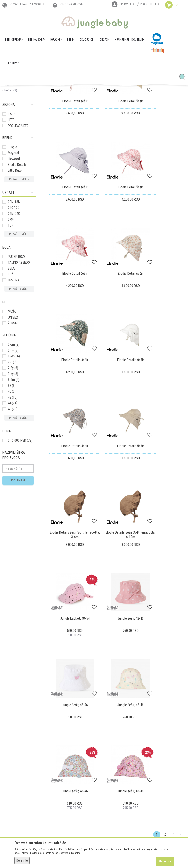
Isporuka (102, 728)
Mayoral (13, 237)
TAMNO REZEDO (19, 347)
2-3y (13, 452)
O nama (8, 721)
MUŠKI (12, 396)
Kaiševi (9, 123)
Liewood (14, 243)
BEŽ (10, 359)
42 (13, 482)
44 (13, 488)
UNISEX (13, 402)
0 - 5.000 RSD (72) (20, 525)
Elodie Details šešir (71, 332)
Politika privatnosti (62, 768)
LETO (11, 204)
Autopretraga (109, 109)
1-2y (14, 441)
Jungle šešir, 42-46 (118, 487)
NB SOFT (103, 855)
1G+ (11, 310)
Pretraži (18, 565)
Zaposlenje (10, 728)
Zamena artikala (107, 735)
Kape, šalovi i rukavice (18, 143)
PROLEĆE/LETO (18, 210)
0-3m (14, 429)
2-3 (12, 446)
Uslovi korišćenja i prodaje (67, 728)
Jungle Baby (10, 91)
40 (12, 476)
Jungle (12, 231)
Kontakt (8, 735)
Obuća (10, 175)
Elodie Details (17, 249)
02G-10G (14, 292)
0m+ (13, 435)
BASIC (12, 198)
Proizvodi (26, 91)
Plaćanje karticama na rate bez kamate (70, 758)
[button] (184, 77)
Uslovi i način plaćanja (65, 749)
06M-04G (14, 298)
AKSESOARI (59, 91)
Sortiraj (129, 109)
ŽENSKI (13, 408)
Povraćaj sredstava (110, 749)
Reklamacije (105, 742)
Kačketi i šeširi (15, 158)
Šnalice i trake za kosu (18, 132)
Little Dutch (16, 255)
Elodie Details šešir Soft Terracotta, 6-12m (164, 411)
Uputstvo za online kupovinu (69, 742)
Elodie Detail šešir (70, 177)
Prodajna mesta (13, 742)
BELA (11, 353)
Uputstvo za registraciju (65, 735)
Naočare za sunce (15, 166)
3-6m (14, 464)
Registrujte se (150, 4)
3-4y (13, 458)
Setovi (9, 152)
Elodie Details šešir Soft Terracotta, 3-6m (117, 411)
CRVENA (14, 365)
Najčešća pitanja (60, 775)
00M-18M (14, 286)
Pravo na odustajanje (111, 755)
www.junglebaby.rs (74, 855)
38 (12, 470)
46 (13, 493)
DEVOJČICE (42, 91)
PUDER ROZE (17, 341)
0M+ (11, 304)
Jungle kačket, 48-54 (70, 487)
